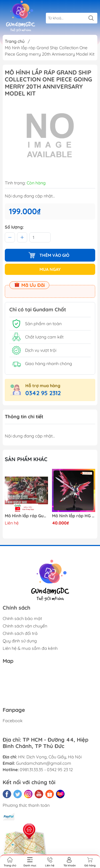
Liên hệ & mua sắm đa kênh (30, 648)
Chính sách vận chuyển (25, 626)
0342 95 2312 (43, 393)
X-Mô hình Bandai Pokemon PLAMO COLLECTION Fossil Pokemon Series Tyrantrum (26, 516)
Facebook (13, 721)
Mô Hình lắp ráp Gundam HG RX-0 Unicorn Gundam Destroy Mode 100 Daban (74, 516)
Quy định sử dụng (20, 641)
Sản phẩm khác (26, 459)
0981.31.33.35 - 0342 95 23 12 (46, 770)
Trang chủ (15, 41)
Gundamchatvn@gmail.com (44, 763)
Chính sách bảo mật (22, 618)
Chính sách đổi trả (20, 633)
